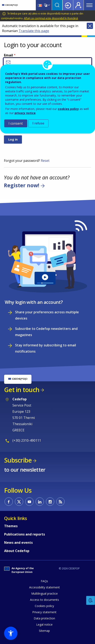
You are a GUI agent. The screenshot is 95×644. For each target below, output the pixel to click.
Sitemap (44, 631)
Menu (89, 5)
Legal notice (44, 624)
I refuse (38, 123)
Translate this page (34, 31)
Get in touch (22, 390)
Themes (11, 526)
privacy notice (25, 113)
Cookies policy (44, 606)
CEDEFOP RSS (60, 502)
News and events (18, 543)
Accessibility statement (44, 587)
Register (78, 5)
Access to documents (44, 600)
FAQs (44, 581)
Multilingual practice (44, 593)
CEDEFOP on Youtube (29, 502)
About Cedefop (17, 551)
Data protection (44, 618)
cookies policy (68, 109)
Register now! (22, 185)
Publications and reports (25, 534)
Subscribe (18, 460)
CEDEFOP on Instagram (50, 502)
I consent (16, 123)
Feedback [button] (91, 600)
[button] (11, 633)
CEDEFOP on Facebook (9, 502)
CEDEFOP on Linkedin (40, 502)
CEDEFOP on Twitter (19, 502)
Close (90, 26)
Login (68, 5)
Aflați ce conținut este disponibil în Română (51, 18)
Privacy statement (44, 612)
